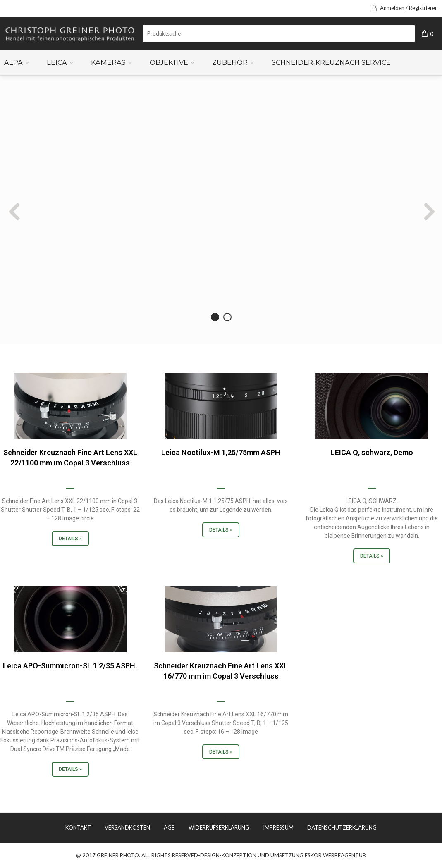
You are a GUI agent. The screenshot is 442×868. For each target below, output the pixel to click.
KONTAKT (78, 828)
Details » (70, 539)
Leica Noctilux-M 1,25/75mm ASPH (221, 452)
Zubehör (230, 62)
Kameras (108, 62)
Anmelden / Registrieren (404, 8)
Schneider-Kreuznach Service (331, 62)
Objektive (169, 62)
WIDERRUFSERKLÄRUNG (219, 828)
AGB (169, 828)
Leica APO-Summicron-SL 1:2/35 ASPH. (70, 666)
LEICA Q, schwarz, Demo (372, 452)
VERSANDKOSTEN (127, 828)
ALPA (13, 62)
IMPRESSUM (278, 828)
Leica (57, 62)
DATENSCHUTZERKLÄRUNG (342, 828)
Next (339, 211)
